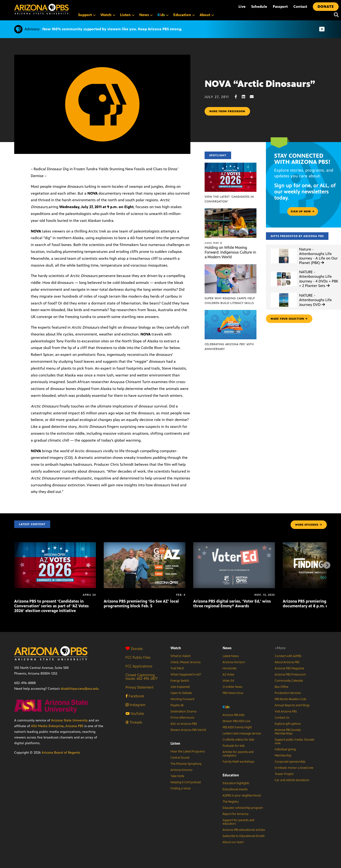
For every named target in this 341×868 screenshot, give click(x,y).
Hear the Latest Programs (188, 752)
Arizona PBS (74, 726)
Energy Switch (180, 681)
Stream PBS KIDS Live (236, 721)
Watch (176, 648)
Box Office (282, 687)
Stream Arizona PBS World (188, 730)
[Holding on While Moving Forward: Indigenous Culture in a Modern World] (231, 211)
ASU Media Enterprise (47, 726)
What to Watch (181, 656)
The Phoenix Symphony (186, 764)
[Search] (335, 15)
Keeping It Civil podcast (186, 782)
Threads (134, 722)
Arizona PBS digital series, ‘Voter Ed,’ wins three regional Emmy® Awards (232, 604)
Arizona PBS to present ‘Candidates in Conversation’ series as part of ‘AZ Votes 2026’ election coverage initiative (52, 606)
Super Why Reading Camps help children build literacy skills (230, 301)
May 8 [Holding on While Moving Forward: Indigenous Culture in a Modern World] (213, 243)
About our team (233, 842)
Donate (134, 649)
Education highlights (236, 783)
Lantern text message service (242, 734)
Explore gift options (288, 724)
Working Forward (182, 699)
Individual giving (285, 749)
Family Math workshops (238, 762)
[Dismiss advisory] (322, 29)
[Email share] (254, 97)
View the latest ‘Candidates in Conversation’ (229, 199)
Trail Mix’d (177, 668)
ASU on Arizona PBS (184, 724)
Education (231, 775)
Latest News (231, 656)
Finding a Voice (181, 788)
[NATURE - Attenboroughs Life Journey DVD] (284, 293)
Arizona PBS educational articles (244, 830)
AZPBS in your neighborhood (242, 796)
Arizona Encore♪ (182, 770)
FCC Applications (139, 666)
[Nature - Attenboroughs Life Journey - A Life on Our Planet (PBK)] (284, 249)
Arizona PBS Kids (233, 715)
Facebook (135, 696)
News (227, 648)
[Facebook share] (238, 97)
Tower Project (284, 774)
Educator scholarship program (243, 808)
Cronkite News (232, 687)
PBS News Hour (233, 693)
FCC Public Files (138, 657)
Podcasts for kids (234, 746)
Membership (283, 756)
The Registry (231, 802)
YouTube (135, 714)
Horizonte (229, 668)
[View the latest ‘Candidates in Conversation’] (231, 165)
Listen (175, 743)
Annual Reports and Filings (292, 705)
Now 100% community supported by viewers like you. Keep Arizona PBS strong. (112, 29)
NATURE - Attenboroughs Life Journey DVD (315, 300)
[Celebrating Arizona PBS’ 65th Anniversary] (231, 312)
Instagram (135, 705)
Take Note (177, 776)
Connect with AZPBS (288, 656)
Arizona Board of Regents (61, 753)
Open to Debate (181, 693)
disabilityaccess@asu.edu (80, 689)
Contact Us (282, 718)
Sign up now (303, 211)
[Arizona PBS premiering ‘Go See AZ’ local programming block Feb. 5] (145, 545)
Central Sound (180, 758)
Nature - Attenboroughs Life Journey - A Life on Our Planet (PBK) (318, 256)
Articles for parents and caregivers (238, 754)
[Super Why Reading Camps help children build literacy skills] (231, 267)
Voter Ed (228, 681)
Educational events (235, 789)
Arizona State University (69, 720)
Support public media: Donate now (294, 741)
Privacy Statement (139, 687)
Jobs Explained (180, 687)
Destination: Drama (184, 711)
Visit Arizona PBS (286, 711)
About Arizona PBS (287, 662)
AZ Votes (228, 675)
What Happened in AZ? (186, 675)
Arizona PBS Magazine (289, 668)
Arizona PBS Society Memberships (288, 732)
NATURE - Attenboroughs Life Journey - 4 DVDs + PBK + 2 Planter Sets (319, 279)
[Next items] (327, 565)
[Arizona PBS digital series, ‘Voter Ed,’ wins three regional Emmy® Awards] (234, 545)
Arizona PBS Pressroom (290, 675)
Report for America (236, 814)
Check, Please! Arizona (186, 662)
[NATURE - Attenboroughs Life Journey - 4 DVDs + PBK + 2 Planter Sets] (284, 272)
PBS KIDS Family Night (237, 727)
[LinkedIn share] (246, 97)
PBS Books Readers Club (290, 699)
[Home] (41, 9)
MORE (309, 525)
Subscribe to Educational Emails (244, 836)
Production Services (288, 693)
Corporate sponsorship (290, 762)
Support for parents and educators (238, 822)
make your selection (289, 319)
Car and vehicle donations (292, 780)
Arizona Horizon (234, 662)
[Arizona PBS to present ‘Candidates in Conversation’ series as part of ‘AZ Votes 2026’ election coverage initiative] (55, 545)
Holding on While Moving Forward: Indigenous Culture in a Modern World (230, 252)
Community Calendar (289, 681)
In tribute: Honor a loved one (294, 768)
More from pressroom (227, 111)
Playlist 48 (177, 705)
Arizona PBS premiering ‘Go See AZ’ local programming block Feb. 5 (141, 604)
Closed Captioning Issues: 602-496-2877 (141, 677)
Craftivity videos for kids (238, 740)
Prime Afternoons (182, 718)
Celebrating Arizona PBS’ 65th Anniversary (229, 347)
